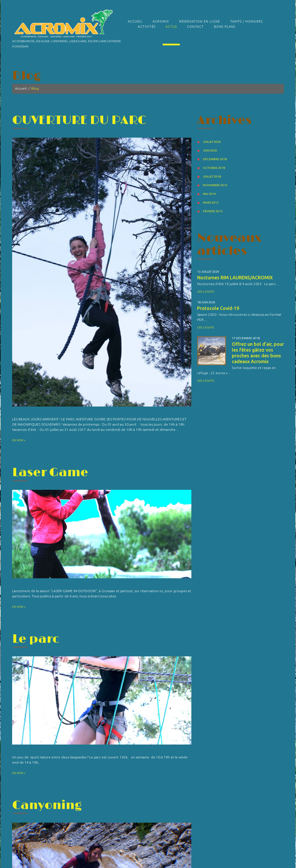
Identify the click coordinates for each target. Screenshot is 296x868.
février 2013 (213, 211)
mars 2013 (211, 203)
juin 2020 (210, 150)
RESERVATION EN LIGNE (200, 21)
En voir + (19, 440)
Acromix (161, 21)
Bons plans (225, 27)
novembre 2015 (215, 185)
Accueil (135, 21)
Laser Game (50, 473)
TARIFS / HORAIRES (246, 21)
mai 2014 (209, 194)
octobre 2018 (214, 168)
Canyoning (47, 805)
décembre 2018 (215, 159)
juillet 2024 (212, 142)
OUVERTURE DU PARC (79, 120)
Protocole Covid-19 (218, 308)
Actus (171, 27)
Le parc (36, 639)
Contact (195, 27)
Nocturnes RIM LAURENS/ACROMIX (235, 278)
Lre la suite (206, 292)
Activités (147, 27)
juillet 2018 (212, 177)
